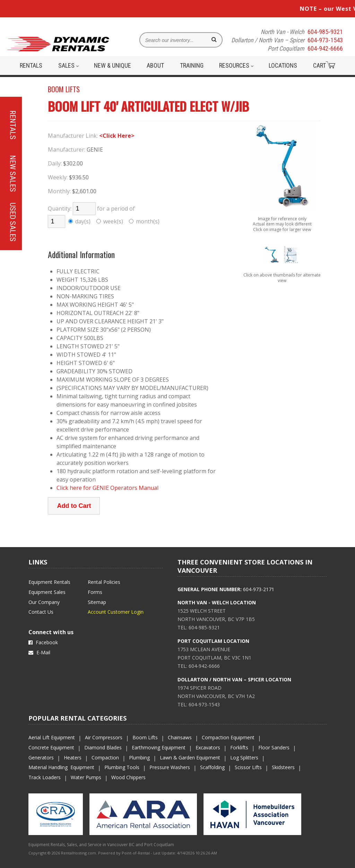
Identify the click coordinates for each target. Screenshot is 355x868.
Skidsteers (283, 767)
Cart (324, 65)
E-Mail (39, 652)
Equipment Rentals (49, 582)
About (155, 65)
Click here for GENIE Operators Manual (107, 488)
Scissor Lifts (248, 767)
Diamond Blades (103, 747)
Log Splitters (244, 758)
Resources (236, 65)
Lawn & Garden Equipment (190, 758)
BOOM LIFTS (64, 89)
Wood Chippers (128, 777)
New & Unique (112, 65)
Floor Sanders (274, 747)
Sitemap (97, 602)
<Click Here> (117, 136)
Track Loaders (45, 777)
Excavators (208, 747)
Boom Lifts (145, 737)
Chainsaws (180, 737)
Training (192, 65)
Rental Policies (104, 582)
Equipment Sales (47, 592)
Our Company (44, 602)
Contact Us (41, 612)
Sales (68, 65)
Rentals (31, 65)
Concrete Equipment (51, 747)
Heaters (73, 758)
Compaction (105, 758)
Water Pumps (86, 777)
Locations (283, 65)
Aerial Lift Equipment (52, 737)
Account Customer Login (116, 612)
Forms (95, 592)
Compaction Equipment (228, 737)
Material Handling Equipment (61, 767)
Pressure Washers (170, 767)
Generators (41, 758)
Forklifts (239, 747)
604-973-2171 (259, 589)
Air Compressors (104, 737)
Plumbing (139, 758)
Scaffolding (212, 767)
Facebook (43, 642)
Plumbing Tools (122, 767)
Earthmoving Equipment (159, 747)
